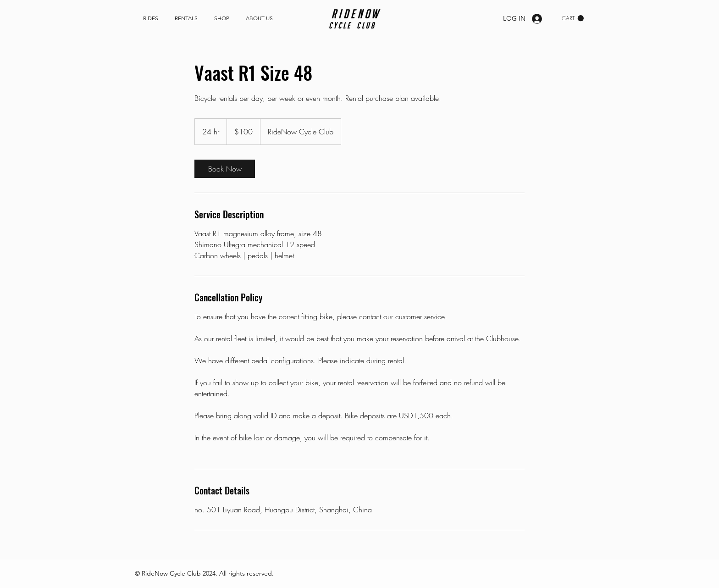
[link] (573, 18)
